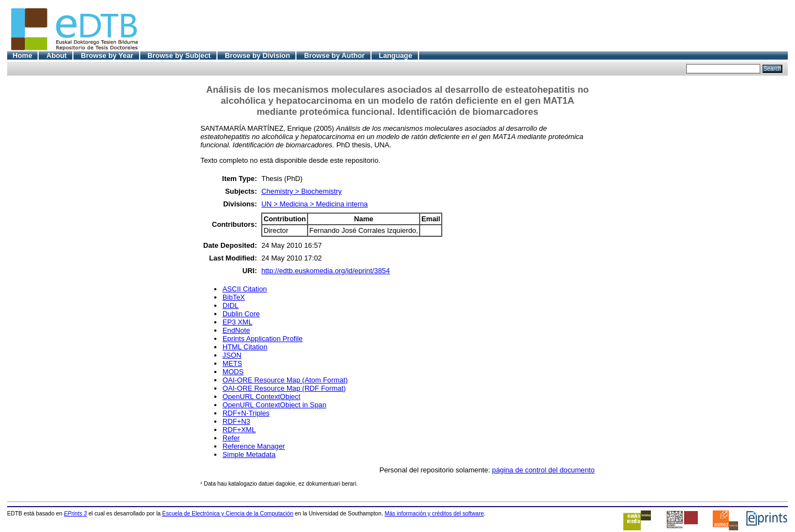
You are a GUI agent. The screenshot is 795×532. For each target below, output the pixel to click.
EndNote (236, 330)
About (57, 55)
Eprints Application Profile (263, 339)
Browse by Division (257, 55)
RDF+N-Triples (246, 413)
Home (23, 55)
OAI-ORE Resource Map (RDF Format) (284, 388)
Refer (231, 438)
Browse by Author (335, 55)
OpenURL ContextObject (261, 397)
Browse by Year (107, 55)
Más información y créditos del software (434, 514)
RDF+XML (239, 430)
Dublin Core (241, 314)
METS (232, 363)
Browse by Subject (179, 55)
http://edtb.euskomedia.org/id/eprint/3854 (325, 271)
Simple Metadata (249, 454)
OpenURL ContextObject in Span (274, 405)
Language (395, 55)
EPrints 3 (76, 514)
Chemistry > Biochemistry (301, 191)
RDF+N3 (236, 421)
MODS (233, 372)
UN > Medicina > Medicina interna (314, 204)
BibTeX (234, 297)
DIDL (230, 305)
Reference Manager (254, 446)
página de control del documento (543, 470)
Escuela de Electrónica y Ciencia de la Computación (228, 514)
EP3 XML (237, 322)
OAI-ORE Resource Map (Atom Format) (285, 380)
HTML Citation (245, 347)
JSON (232, 355)
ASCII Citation (245, 289)
